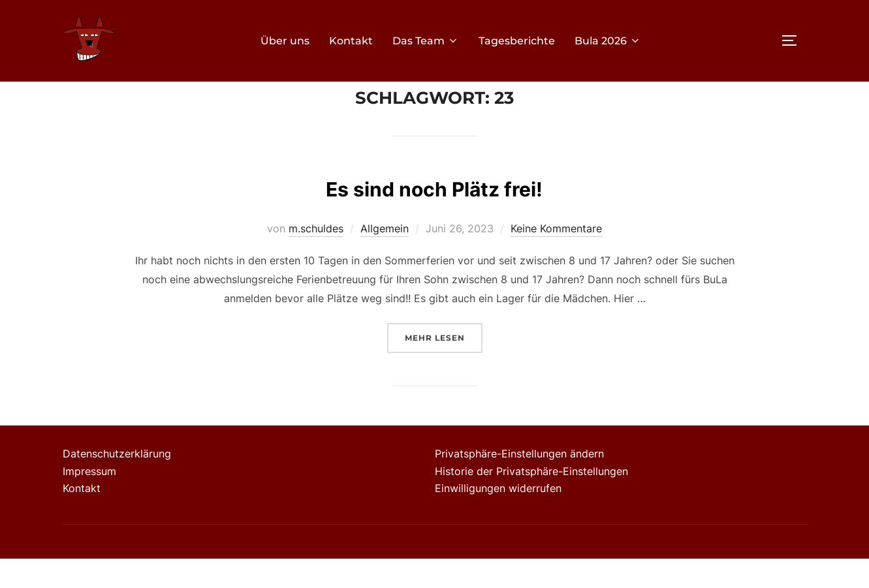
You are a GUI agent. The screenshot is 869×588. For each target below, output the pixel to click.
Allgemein (385, 258)
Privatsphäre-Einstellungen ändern (519, 483)
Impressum (89, 500)
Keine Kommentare (556, 258)
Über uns (285, 41)
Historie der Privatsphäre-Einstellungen (531, 500)
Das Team (426, 41)
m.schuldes (316, 258)
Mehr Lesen (444, 366)
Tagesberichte (517, 41)
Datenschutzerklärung (117, 483)
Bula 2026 (608, 41)
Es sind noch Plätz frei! (434, 216)
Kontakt (351, 41)
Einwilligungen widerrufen (498, 518)
